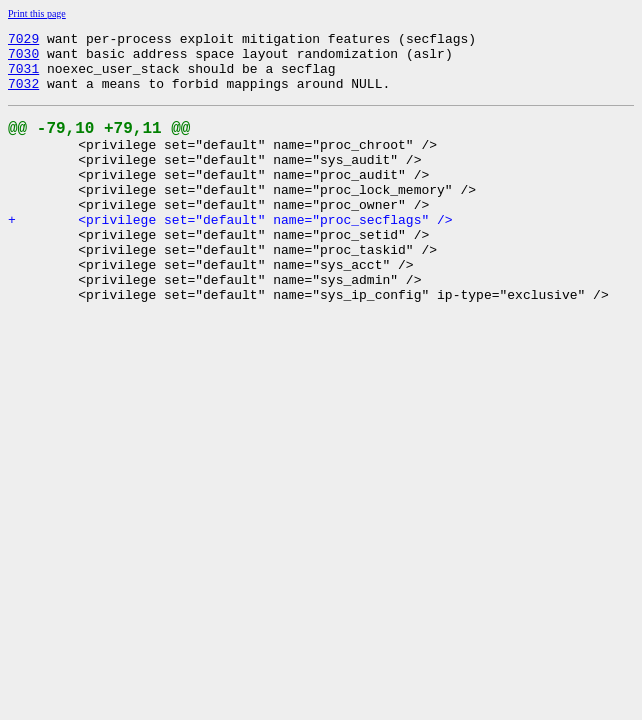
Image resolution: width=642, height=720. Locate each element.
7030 (23, 59)
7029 (23, 41)
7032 (23, 95)
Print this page (37, 13)
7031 (23, 77)
